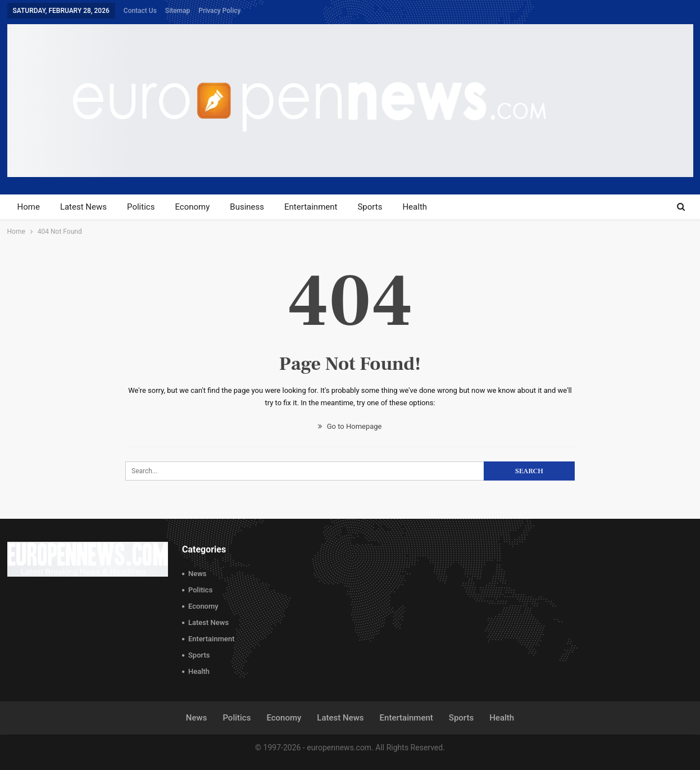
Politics (141, 207)
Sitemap (178, 11)
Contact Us (140, 11)
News (197, 574)
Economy (192, 207)
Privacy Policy (219, 11)
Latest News (83, 207)
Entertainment (311, 207)
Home (29, 207)
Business (247, 207)
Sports (370, 207)
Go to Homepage (350, 426)
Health (415, 207)
